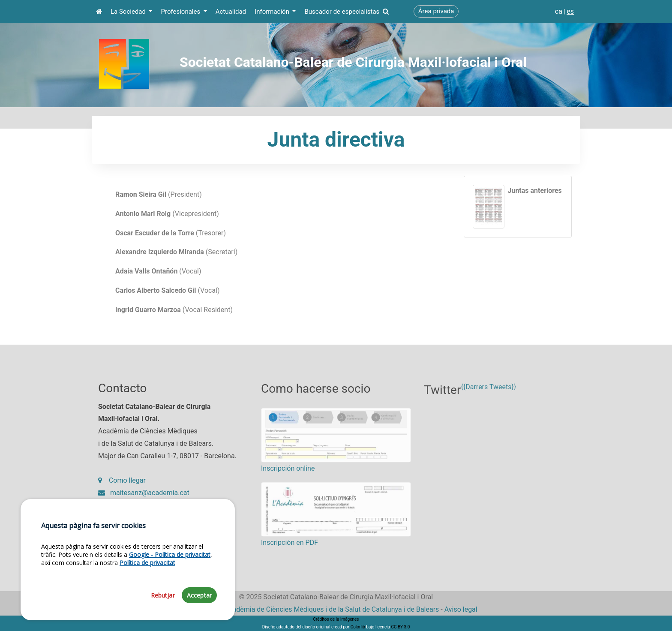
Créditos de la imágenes (336, 619)
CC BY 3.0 (400, 627)
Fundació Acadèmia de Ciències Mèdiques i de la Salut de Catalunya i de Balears (317, 609)
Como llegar (122, 485)
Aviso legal (461, 609)
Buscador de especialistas (346, 12)
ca (559, 11)
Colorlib (358, 627)
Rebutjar (163, 618)
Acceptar (199, 618)
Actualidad (231, 12)
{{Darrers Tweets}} (488, 397)
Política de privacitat (147, 586)
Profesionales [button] (181, 12)
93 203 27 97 (124, 510)
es (570, 11)
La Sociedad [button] (129, 12)
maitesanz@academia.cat (144, 498)
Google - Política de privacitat (170, 578)
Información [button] (273, 12)
